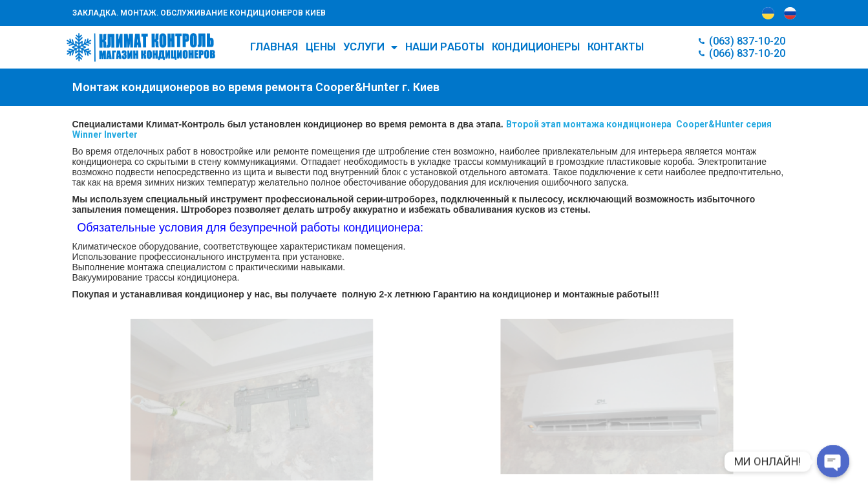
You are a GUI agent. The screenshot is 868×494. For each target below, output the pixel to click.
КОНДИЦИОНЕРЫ (536, 47)
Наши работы (445, 47)
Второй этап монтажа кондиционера (589, 124)
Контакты (616, 47)
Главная (274, 47)
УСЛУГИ (370, 47)
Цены (321, 47)
